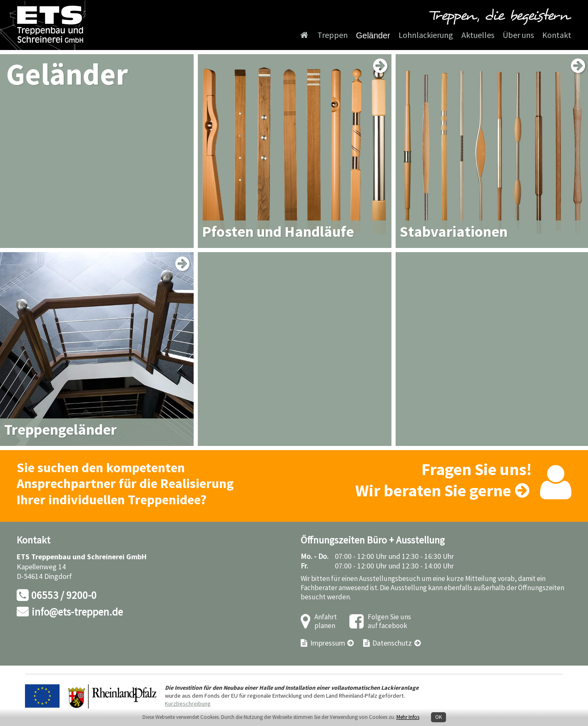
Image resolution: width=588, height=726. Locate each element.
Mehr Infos (408, 717)
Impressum (328, 643)
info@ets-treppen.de (77, 612)
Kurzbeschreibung (188, 704)
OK (439, 717)
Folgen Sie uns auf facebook (389, 622)
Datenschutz (392, 643)
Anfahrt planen (326, 622)
